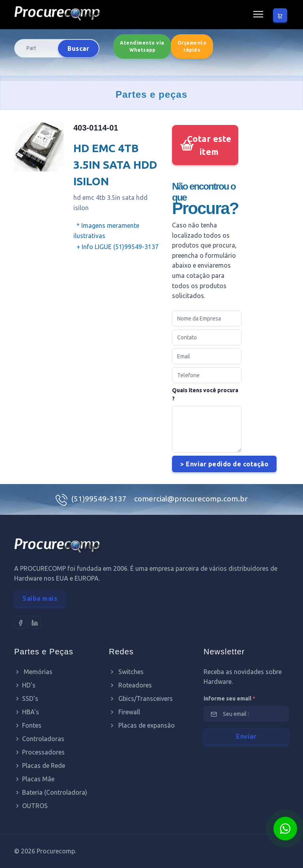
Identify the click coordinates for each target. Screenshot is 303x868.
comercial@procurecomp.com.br (191, 499)
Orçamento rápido (192, 46)
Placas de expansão (142, 725)
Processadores (39, 752)
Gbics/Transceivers (141, 698)
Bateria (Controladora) (51, 792)
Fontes (28, 725)
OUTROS (31, 806)
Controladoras (39, 739)
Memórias (33, 672)
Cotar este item (209, 145)
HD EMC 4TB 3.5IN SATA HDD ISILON (115, 165)
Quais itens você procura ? (205, 394)
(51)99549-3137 (100, 499)
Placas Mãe (34, 779)
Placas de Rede (40, 766)
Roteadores (130, 685)
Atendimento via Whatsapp (142, 46)
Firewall (124, 712)
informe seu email (229, 698)
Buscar (78, 48)
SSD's (26, 698)
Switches (126, 672)
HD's (25, 685)
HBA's (27, 712)
